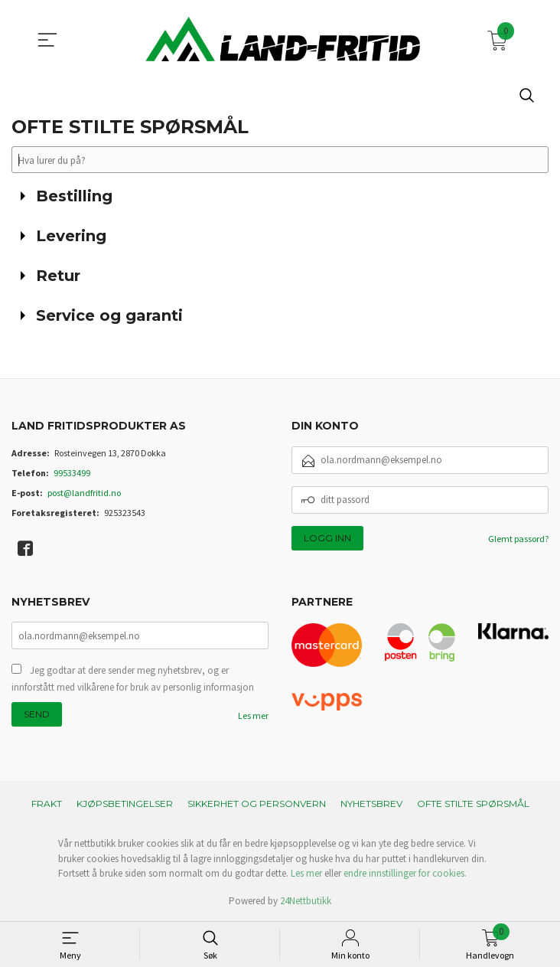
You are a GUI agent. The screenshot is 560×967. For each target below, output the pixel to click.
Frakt (47, 804)
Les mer (253, 716)
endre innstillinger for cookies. (405, 874)
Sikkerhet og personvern (257, 804)
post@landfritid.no (84, 493)
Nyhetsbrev (371, 804)
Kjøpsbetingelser (125, 804)
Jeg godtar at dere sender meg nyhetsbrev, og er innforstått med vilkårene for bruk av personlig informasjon (133, 680)
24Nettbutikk (306, 901)
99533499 (72, 473)
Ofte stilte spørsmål (473, 804)
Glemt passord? (518, 539)
